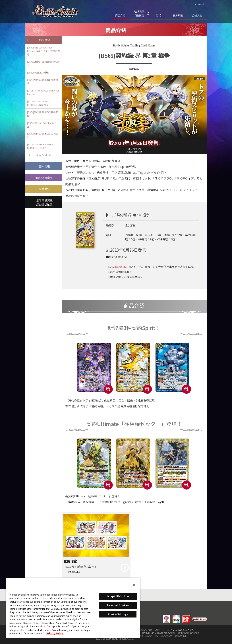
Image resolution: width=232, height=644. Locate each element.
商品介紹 (120, 15)
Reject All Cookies (118, 605)
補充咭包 (44, 40)
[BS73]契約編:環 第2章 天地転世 (43, 135)
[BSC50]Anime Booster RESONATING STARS (39, 103)
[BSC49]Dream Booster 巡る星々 (42, 125)
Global (200, 4)
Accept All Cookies (118, 596)
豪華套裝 (44, 189)
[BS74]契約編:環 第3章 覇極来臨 (43, 114)
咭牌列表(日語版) (139, 13)
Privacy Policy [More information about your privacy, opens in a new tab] (55, 633)
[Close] (134, 585)
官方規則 (178, 15)
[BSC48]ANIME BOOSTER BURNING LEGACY (40, 146)
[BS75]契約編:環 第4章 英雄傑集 (43, 81)
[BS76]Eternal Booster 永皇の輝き (43, 63)
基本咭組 (44, 166)
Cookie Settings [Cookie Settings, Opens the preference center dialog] (118, 614)
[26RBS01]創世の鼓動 (38, 73)
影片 (159, 15)
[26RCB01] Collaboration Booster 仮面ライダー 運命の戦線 (43, 51)
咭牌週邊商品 (44, 178)
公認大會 (197, 15)
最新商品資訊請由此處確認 (44, 202)
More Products (43, 155)
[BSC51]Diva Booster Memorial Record (43, 92)
